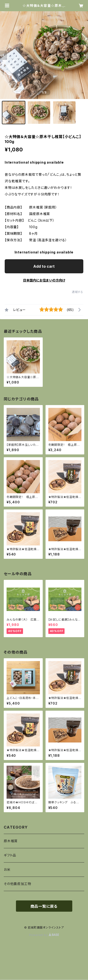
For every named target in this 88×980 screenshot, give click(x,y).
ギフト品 (10, 855)
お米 (7, 869)
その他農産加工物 (17, 884)
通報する (78, 292)
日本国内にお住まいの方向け (44, 280)
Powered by (44, 935)
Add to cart (44, 266)
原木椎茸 (11, 841)
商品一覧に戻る (44, 906)
